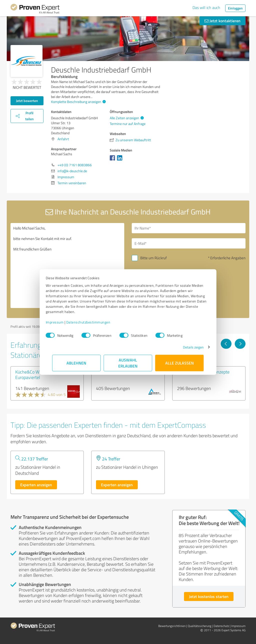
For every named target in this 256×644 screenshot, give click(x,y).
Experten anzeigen (36, 485)
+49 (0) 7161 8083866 (75, 165)
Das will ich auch (206, 7)
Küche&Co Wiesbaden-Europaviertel (37, 374)
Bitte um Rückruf (153, 258)
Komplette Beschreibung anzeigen (78, 102)
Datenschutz (221, 626)
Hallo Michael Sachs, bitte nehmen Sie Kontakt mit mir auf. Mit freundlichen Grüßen (67, 265)
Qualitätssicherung (199, 626)
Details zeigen (187, 347)
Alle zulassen (179, 363)
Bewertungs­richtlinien (172, 626)
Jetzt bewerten (27, 101)
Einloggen (235, 8)
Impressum (61, 322)
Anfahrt (63, 139)
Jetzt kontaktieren (222, 21)
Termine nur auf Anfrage (128, 124)
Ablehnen (77, 363)
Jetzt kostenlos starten (209, 596)
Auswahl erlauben (128, 363)
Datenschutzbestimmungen (95, 322)
